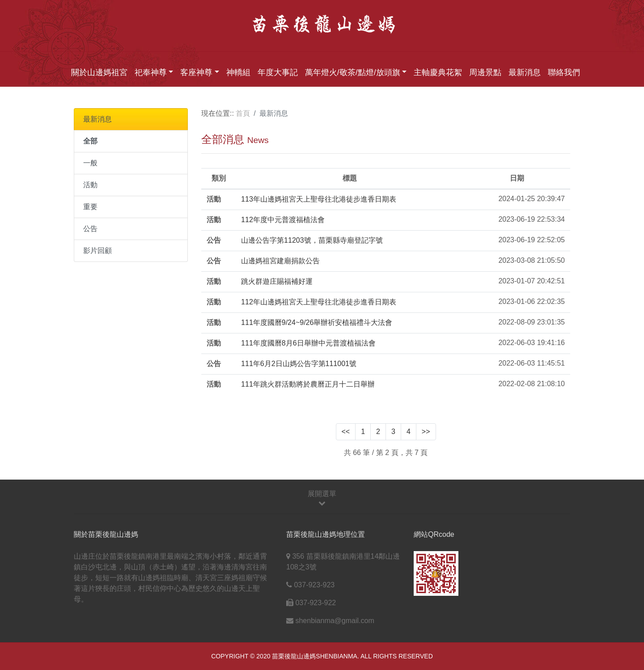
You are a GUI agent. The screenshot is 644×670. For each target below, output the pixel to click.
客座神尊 (196, 72)
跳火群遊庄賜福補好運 (277, 281)
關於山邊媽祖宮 (99, 72)
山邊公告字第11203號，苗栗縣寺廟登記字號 (312, 240)
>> (426, 432)
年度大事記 (278, 72)
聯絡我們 (564, 72)
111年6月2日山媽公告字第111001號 (299, 364)
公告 (90, 229)
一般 (90, 163)
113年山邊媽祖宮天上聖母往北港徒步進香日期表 (319, 199)
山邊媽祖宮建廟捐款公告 (280, 261)
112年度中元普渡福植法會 (283, 220)
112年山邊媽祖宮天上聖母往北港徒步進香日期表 (319, 302)
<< (346, 432)
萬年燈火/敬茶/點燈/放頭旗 (353, 72)
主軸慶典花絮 (438, 72)
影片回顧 (97, 251)
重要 (90, 207)
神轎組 (238, 72)
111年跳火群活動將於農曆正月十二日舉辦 (308, 384)
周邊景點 (485, 72)
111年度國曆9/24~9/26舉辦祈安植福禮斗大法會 (317, 322)
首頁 (243, 113)
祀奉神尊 (151, 72)
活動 (90, 185)
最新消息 (525, 72)
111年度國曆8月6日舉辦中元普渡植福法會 (308, 343)
